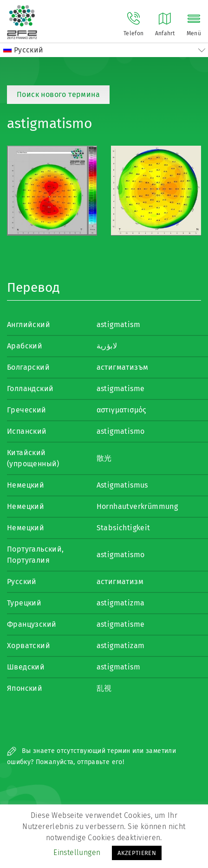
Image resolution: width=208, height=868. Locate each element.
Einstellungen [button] (77, 852)
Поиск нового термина (58, 94)
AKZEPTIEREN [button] (137, 853)
